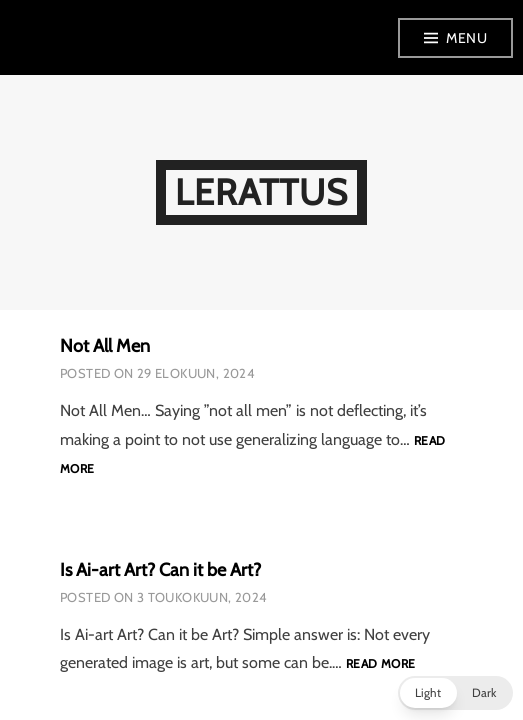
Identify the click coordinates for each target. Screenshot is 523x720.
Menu (466, 38)
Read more (380, 664)
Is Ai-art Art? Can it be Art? (160, 570)
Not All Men (105, 346)
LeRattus (262, 192)
